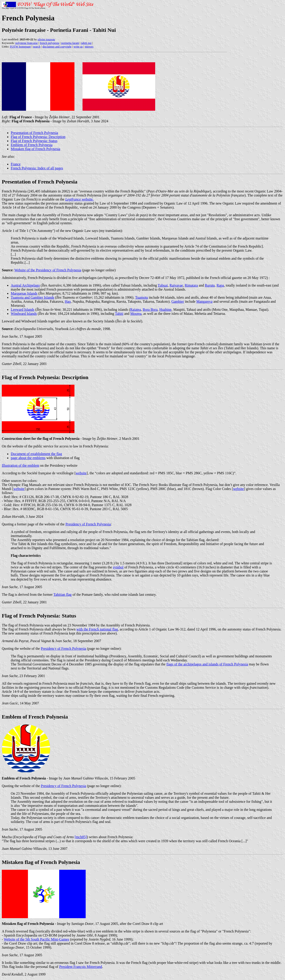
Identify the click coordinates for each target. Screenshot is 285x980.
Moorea (136, 314)
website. (79, 199)
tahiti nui (86, 43)
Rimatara (191, 285)
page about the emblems (28, 458)
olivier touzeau (46, 39)
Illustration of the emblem (21, 465)
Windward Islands (24, 314)
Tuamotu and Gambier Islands (33, 297)
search (37, 46)
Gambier (178, 301)
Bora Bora (150, 310)
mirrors (89, 46)
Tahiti (119, 314)
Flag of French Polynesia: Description (38, 137)
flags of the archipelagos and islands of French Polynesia (207, 664)
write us (78, 46)
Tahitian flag (62, 595)
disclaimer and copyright (57, 46)
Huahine (165, 310)
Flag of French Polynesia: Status (34, 141)
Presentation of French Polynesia (34, 133)
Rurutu (210, 285)
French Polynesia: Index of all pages (37, 168)
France (16, 164)
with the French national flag (97, 629)
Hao (68, 301)
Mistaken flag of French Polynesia (35, 149)
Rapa (220, 285)
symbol (118, 567)
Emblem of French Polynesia (32, 145)
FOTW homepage (20, 46)
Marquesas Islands (24, 293)
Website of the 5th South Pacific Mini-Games (36, 939)
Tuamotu (142, 297)
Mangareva (205, 301)
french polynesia (49, 43)
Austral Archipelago (25, 285)
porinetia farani (70, 43)
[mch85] (81, 837)
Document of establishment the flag (36, 454)
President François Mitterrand (81, 967)
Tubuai (163, 285)
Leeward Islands (23, 310)
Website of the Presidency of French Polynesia (48, 270)
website (81, 473)
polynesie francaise (26, 43)
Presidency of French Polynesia (88, 524)
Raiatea (135, 310)
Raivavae (176, 285)
